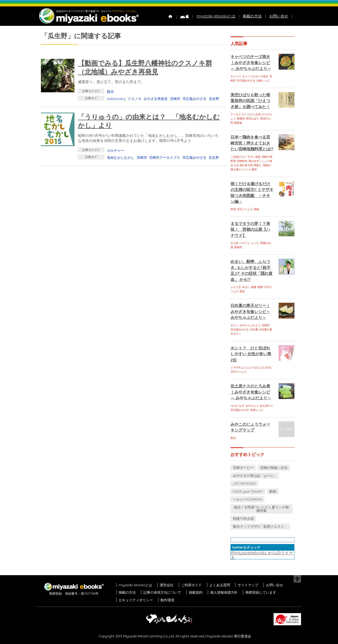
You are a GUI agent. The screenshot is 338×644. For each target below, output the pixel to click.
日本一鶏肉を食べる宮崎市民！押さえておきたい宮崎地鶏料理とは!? (252, 143)
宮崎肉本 (242, 161)
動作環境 (167, 600)
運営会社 (167, 585)
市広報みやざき (194, 99)
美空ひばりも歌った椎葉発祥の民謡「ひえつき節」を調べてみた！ (250, 101)
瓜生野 (214, 99)
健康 (254, 287)
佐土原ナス (266, 406)
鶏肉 (256, 209)
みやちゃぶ (252, 406)
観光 (110, 92)
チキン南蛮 (254, 157)
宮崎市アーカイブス (165, 157)
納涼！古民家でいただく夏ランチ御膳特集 (261, 509)
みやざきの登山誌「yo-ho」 (255, 475)
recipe (234, 406)
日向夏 (254, 330)
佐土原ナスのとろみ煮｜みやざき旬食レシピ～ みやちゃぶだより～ (251, 392)
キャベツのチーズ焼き (255, 76)
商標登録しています (261, 592)
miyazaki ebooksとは (216, 16)
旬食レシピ (263, 81)
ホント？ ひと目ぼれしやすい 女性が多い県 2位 (251, 354)
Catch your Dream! (248, 491)
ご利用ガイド (191, 585)
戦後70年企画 (243, 518)
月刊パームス (245, 209)
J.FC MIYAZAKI (244, 483)
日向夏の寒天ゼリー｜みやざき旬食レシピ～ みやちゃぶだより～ (250, 311)
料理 (233, 209)
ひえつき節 (254, 114)
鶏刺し (258, 165)
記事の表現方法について (162, 592)
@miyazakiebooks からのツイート (262, 555)
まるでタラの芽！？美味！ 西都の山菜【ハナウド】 (250, 229)
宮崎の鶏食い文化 (274, 468)
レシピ (255, 243)
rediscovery (116, 99)
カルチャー (116, 150)
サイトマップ (248, 585)
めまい (246, 287)
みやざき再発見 (156, 99)
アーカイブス (238, 114)
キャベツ (236, 76)
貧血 (242, 291)
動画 (273, 491)
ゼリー (234, 325)
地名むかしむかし (121, 157)
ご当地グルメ (238, 157)
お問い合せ (279, 16)
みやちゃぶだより (250, 325)
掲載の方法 (252, 16)
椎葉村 (241, 119)
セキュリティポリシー (136, 600)
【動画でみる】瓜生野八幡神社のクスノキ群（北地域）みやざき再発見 (145, 67)
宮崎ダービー (243, 468)
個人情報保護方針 (224, 592)
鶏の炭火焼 (246, 165)
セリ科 (234, 243)
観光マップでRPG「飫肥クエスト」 (260, 526)
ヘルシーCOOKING (248, 499)
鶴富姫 (238, 123)
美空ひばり (252, 119)
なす (242, 406)
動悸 (260, 287)
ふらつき (236, 287)
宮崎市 (175, 99)
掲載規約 (196, 592)
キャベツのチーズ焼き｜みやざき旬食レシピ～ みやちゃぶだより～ (251, 63)
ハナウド (245, 243)
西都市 (238, 247)
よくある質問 (220, 585)
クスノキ (135, 99)
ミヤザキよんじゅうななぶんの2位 (251, 367)
